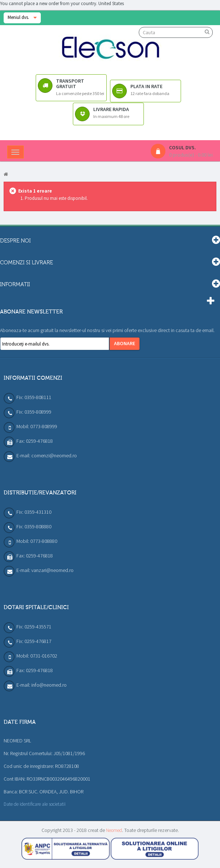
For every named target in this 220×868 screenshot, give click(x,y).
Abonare (125, 343)
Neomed (114, 830)
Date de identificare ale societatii (35, 804)
